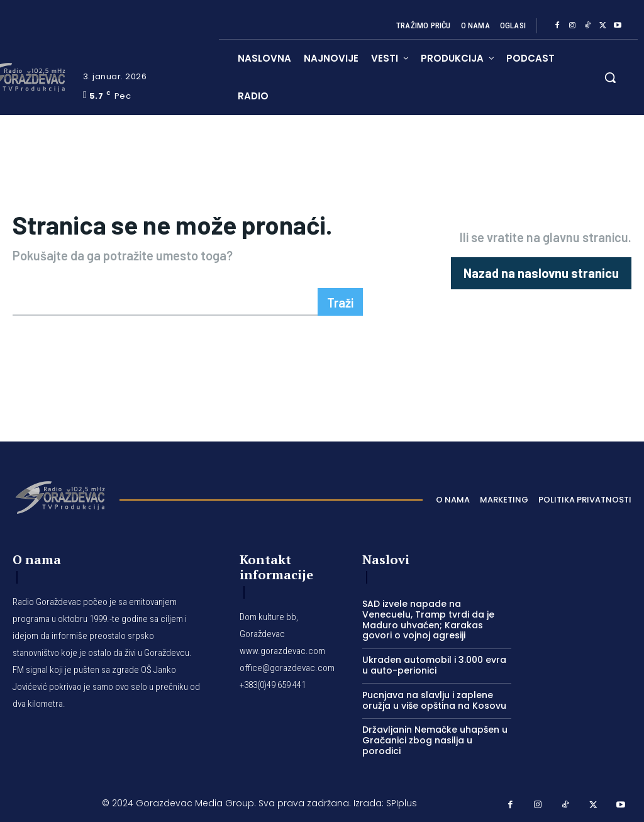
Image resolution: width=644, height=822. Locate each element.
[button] (610, 77)
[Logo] (60, 496)
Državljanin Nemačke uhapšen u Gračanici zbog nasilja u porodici (435, 740)
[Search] (340, 302)
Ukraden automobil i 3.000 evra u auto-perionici (434, 665)
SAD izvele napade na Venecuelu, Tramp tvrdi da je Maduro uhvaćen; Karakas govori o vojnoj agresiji (428, 619)
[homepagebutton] (541, 273)
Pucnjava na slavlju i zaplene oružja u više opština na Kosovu (434, 700)
